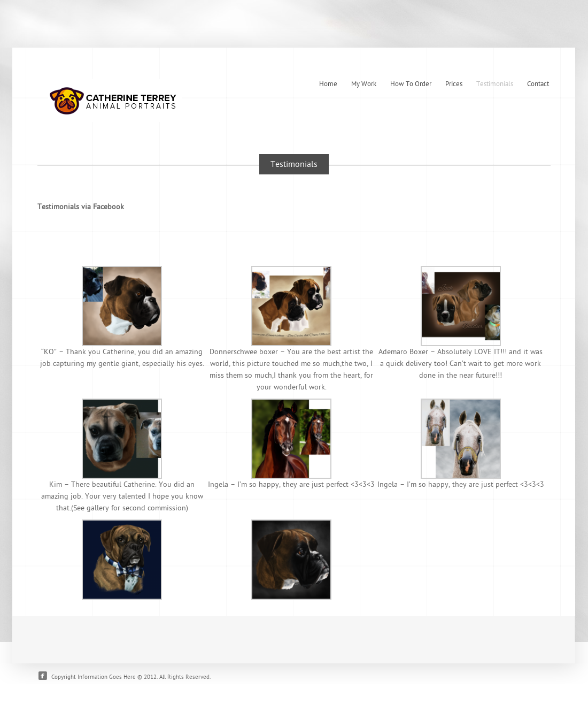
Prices (454, 84)
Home (328, 84)
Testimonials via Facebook (81, 207)
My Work (364, 84)
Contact (538, 84)
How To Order (411, 84)
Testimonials (495, 84)
